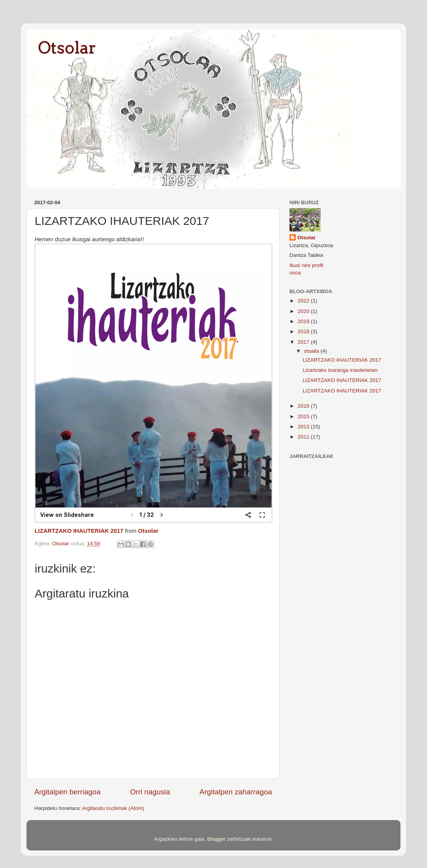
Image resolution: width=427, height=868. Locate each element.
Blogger (216, 839)
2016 (304, 406)
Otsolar (67, 48)
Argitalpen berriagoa (67, 792)
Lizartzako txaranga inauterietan (340, 370)
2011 (304, 437)
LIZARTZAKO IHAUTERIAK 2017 (79, 531)
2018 (304, 331)
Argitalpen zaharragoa (236, 792)
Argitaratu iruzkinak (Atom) (113, 808)
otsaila (312, 351)
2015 (304, 416)
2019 (304, 321)
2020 (304, 311)
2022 (304, 301)
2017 (304, 342)
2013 (304, 427)
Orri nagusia (150, 792)
